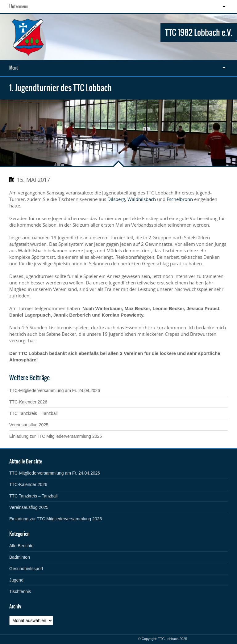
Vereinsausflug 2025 (29, 425)
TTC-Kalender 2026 (28, 402)
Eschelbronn (180, 199)
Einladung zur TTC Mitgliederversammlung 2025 (56, 436)
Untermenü (19, 6)
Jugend (16, 580)
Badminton (20, 557)
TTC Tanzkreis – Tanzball (33, 413)
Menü (14, 68)
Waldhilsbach (142, 199)
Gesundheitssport (26, 569)
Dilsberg (116, 199)
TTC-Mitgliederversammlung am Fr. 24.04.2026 (55, 390)
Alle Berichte (21, 546)
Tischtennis (20, 591)
